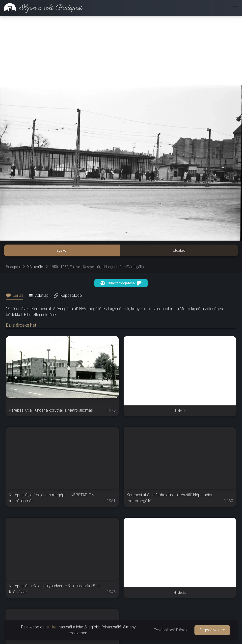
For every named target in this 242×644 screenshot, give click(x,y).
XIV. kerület (35, 267)
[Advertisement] (121, 51)
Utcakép (179, 250)
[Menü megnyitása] (235, 8)
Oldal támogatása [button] (121, 283)
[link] (41, 8)
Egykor (62, 250)
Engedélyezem (212, 630)
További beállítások (171, 630)
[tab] (16, 296)
